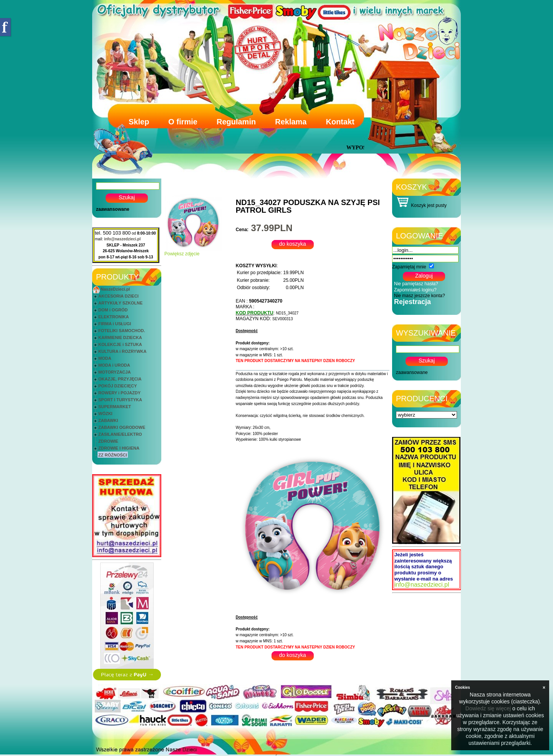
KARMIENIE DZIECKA (120, 337)
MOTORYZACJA (114, 372)
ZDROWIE (108, 441)
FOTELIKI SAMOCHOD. (122, 331)
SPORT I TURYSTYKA (120, 400)
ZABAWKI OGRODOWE (122, 427)
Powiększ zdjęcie (193, 252)
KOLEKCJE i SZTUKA (120, 344)
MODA (105, 358)
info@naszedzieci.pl (122, 239)
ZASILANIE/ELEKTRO (120, 434)
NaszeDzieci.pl (115, 289)
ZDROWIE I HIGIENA (119, 448)
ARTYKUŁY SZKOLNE (120, 303)
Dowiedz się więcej (488, 708)
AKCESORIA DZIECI (118, 296)
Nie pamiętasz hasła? (416, 284)
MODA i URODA (114, 365)
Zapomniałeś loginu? (415, 290)
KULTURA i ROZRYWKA (122, 351)
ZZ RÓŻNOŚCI (113, 455)
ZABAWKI (108, 420)
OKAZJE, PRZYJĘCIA (120, 379)
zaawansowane (113, 209)
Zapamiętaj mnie (409, 267)
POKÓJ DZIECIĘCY (118, 386)
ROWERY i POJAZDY (119, 393)
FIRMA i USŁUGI (115, 324)
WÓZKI (105, 414)
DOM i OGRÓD (113, 310)
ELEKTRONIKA (113, 317)
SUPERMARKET (115, 407)
